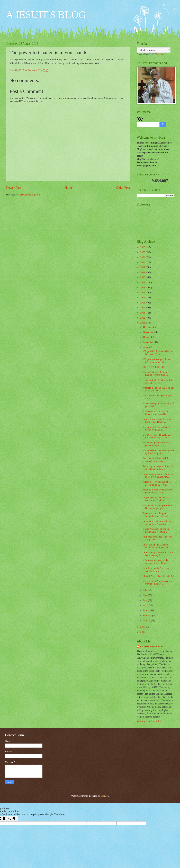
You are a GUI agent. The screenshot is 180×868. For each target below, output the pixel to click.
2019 (143, 283)
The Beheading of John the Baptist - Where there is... (156, 373)
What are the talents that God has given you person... (158, 389)
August (147, 347)
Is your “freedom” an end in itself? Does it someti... (156, 530)
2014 (143, 308)
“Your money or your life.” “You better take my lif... (158, 554)
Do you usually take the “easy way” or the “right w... (156, 499)
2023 (143, 262)
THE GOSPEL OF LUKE (155, 367)
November (148, 332)
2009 (143, 632)
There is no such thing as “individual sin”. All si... (155, 515)
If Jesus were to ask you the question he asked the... (155, 562)
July (145, 590)
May (146, 600)
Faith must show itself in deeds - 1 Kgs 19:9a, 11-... (158, 538)
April (146, 605)
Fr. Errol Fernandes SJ (152, 647)
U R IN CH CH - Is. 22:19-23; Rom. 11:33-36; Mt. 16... (157, 436)
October (147, 337)
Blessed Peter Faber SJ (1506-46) (158, 576)
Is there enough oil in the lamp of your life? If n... (158, 405)
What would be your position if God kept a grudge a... (157, 507)
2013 (143, 313)
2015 (143, 303)
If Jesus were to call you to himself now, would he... (155, 413)
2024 (143, 257)
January (147, 620)
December (148, 327)
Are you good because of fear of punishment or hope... (158, 468)
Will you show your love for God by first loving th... (158, 452)
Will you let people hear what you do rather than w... (156, 444)
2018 (143, 288)
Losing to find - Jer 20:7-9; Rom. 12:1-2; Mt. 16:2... (158, 381)
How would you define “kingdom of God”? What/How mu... (158, 476)
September (148, 342)
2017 (143, 293)
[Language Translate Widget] (154, 50)
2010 (143, 627)
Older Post (123, 188)
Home (69, 188)
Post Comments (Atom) (30, 195)
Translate (156, 54)
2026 (143, 247)
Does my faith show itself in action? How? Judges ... (156, 460)
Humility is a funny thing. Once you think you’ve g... (157, 491)
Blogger (104, 796)
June (146, 595)
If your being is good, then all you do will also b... (156, 428)
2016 (143, 298)
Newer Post (14, 188)
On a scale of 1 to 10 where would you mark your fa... (156, 546)
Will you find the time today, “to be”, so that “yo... (158, 353)
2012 (143, 318)
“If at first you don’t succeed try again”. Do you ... (157, 570)
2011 (143, 323)
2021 (143, 272)
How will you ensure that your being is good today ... (157, 421)
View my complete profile (149, 721)
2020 (143, 277)
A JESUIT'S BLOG (46, 15)
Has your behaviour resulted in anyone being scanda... (157, 523)
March (146, 610)
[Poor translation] (12, 818)
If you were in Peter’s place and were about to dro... (157, 583)
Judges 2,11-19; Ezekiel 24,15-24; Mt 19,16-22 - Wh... (157, 483)
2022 (143, 267)
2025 (143, 252)
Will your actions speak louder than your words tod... (157, 361)
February (148, 616)
